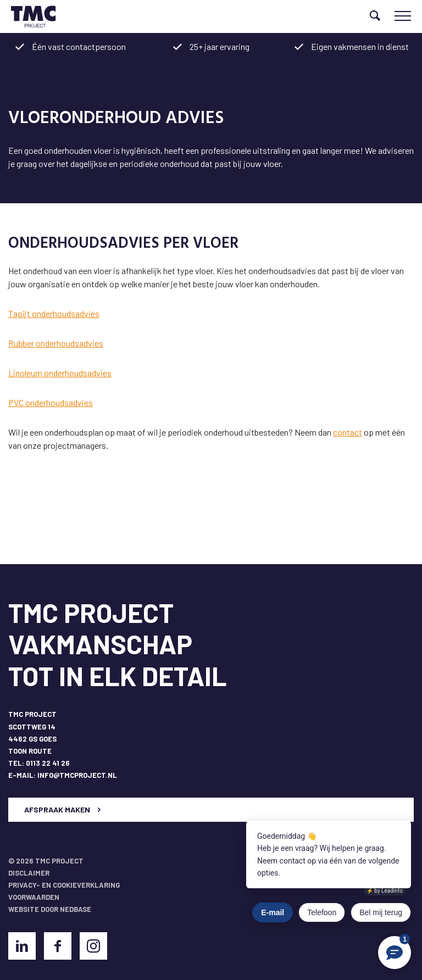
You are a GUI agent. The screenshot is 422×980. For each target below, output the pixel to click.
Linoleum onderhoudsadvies (60, 373)
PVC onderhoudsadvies (51, 402)
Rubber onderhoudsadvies (56, 343)
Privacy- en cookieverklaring (64, 885)
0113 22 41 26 (48, 763)
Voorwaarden (34, 897)
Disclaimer (29, 873)
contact (348, 432)
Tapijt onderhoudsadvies (54, 313)
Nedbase (76, 909)
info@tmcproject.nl (77, 775)
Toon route (30, 751)
